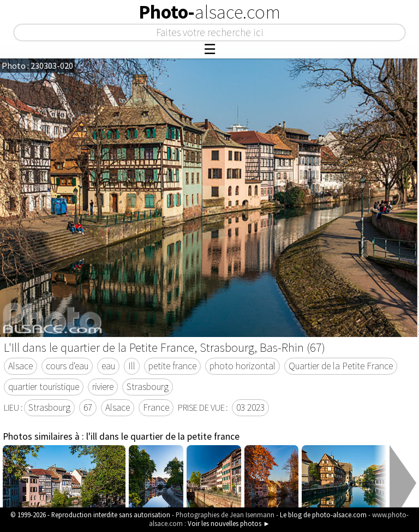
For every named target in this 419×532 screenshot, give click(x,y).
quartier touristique (44, 387)
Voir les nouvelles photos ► (229, 523)
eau (108, 366)
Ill (132, 366)
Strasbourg (148, 387)
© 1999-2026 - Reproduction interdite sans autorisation (90, 515)
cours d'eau (67, 366)
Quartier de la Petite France (341, 366)
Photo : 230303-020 (37, 66)
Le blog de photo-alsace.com (323, 515)
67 (88, 407)
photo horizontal (243, 366)
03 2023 (250, 407)
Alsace (20, 366)
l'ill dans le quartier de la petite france (163, 436)
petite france (172, 366)
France (156, 407)
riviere (103, 387)
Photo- (209, 12)
